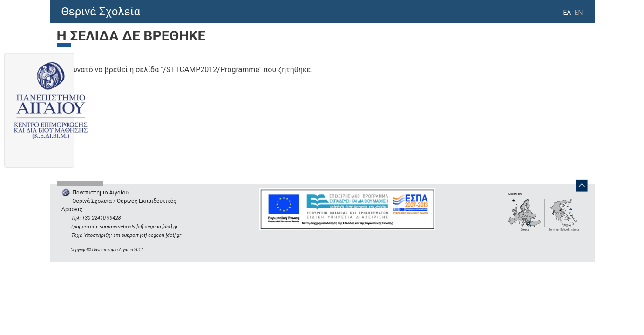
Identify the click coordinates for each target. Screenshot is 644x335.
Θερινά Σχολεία (101, 12)
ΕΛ (567, 13)
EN (579, 13)
